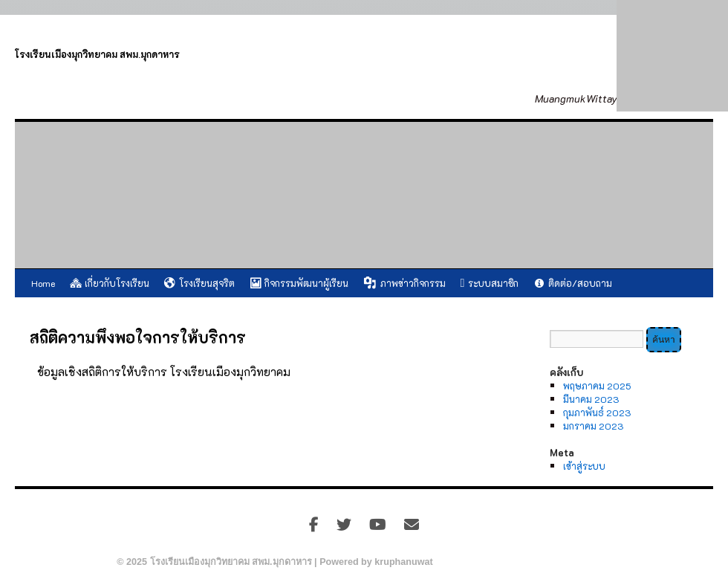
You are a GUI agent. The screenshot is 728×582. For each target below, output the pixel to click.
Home (43, 283)
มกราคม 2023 (593, 426)
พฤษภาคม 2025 (597, 386)
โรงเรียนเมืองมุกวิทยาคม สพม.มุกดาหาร (97, 54)
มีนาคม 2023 (591, 399)
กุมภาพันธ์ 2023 (597, 413)
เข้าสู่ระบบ (584, 466)
